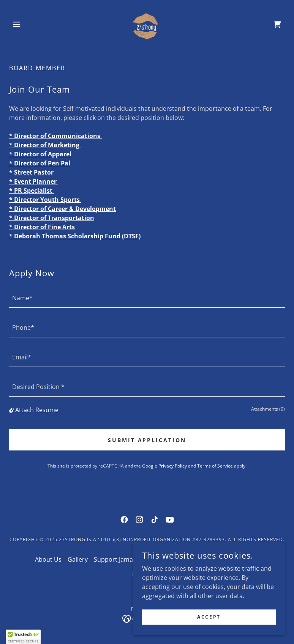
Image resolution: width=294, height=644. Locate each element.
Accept (209, 617)
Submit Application (147, 440)
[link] (147, 24)
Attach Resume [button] (37, 410)
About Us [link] (48, 559)
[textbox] (147, 298)
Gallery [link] (78, 559)
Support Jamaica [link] (117, 559)
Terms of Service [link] (215, 466)
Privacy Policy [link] (173, 466)
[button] (30, 24)
